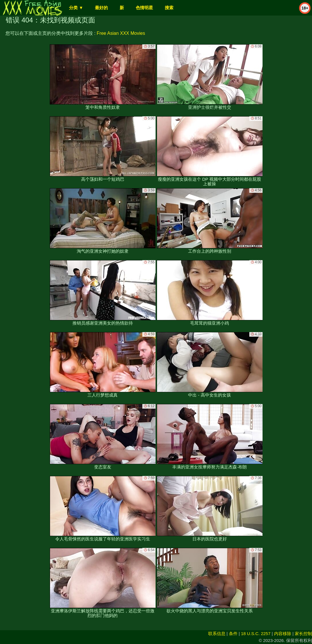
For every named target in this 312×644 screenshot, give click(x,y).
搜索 (169, 8)
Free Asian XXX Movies (121, 33)
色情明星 (144, 8)
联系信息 (217, 633)
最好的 (101, 8)
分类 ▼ (76, 8)
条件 (233, 633)
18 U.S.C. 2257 (256, 633)
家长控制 (303, 633)
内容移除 (283, 633)
